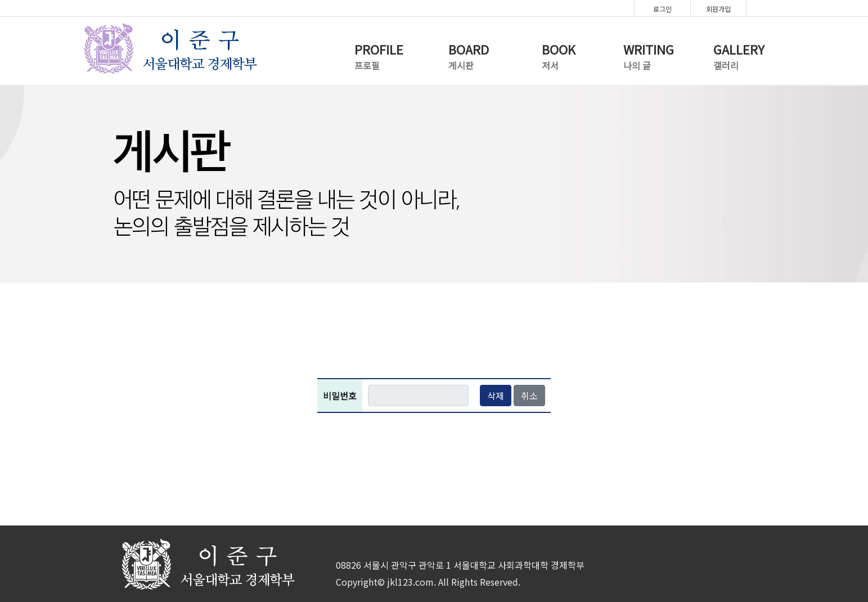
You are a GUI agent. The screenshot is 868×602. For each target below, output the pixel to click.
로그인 (662, 9)
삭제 (496, 396)
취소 (529, 396)
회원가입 (718, 9)
